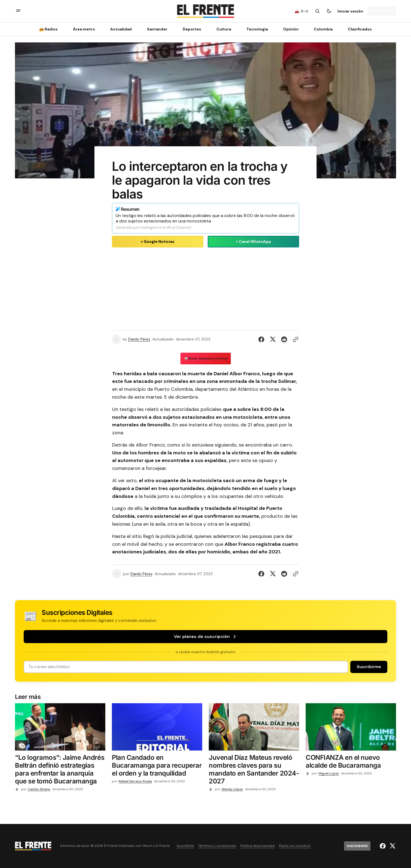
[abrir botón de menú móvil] (18, 11)
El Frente (163, 846)
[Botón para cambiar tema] (329, 11)
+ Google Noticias (158, 241)
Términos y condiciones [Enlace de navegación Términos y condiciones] (217, 846)
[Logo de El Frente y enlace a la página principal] (206, 11)
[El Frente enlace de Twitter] (392, 846)
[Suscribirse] (382, 11)
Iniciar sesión (350, 11)
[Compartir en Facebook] (262, 339)
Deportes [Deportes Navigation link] (192, 29)
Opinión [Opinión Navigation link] (291, 29)
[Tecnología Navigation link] (257, 29)
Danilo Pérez (139, 339)
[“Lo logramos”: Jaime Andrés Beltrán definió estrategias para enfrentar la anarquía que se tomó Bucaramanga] (60, 771)
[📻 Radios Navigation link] (50, 29)
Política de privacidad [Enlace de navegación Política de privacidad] (257, 846)
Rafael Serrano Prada (135, 781)
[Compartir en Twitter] (273, 339)
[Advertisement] (206, 288)
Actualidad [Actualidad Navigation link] (121, 29)
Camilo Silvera (39, 789)
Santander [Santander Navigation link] (157, 29)
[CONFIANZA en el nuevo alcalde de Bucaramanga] (351, 763)
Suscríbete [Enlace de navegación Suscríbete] (185, 846)
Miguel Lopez (329, 774)
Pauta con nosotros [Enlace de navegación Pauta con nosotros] (295, 846)
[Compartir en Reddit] (284, 339)
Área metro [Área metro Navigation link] (84, 29)
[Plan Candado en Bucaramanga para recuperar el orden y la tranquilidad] (157, 767)
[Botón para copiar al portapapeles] (295, 339)
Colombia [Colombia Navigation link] (323, 29)
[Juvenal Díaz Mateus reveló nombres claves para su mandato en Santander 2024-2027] (254, 771)
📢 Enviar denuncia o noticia (206, 358)
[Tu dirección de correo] (186, 667)
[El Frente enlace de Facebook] (383, 846)
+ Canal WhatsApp (253, 241)
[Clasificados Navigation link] (358, 29)
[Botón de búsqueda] (317, 11)
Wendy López (232, 789)
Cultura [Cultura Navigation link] (224, 29)
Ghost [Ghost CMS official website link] (147, 846)
